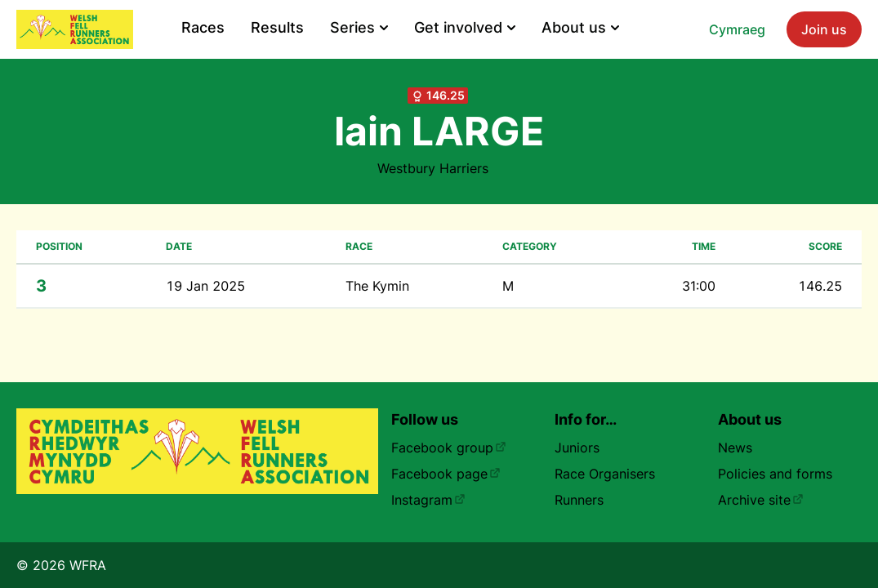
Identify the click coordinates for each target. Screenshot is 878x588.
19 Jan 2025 (205, 286)
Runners (579, 500)
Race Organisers (605, 474)
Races (203, 27)
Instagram (428, 500)
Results (277, 27)
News (735, 448)
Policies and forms (775, 474)
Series (359, 27)
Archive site (761, 500)
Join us (824, 29)
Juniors (577, 448)
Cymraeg (737, 29)
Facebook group (449, 448)
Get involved (465, 27)
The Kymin (377, 286)
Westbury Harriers (433, 168)
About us (580, 27)
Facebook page (446, 474)
